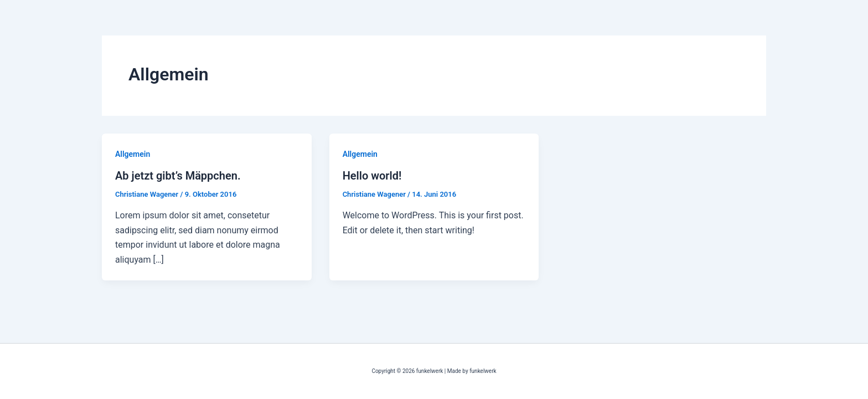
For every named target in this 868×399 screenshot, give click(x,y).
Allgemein (133, 154)
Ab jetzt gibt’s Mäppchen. (178, 176)
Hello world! (372, 176)
